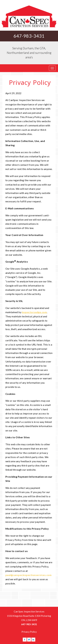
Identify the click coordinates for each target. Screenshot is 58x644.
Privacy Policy (29, 632)
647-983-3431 (29, 36)
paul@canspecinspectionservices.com (28, 575)
